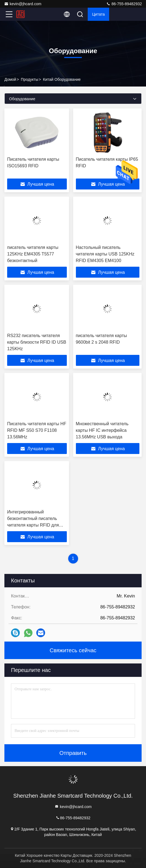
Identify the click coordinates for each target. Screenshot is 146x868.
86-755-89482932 (124, 4)
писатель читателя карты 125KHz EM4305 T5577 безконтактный (33, 254)
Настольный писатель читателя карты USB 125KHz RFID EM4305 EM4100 (105, 254)
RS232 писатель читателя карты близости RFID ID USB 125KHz (37, 342)
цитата (98, 14)
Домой (10, 79)
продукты (30, 79)
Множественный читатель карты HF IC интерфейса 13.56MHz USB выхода (102, 430)
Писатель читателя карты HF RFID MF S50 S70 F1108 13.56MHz (37, 430)
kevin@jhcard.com (23, 4)
